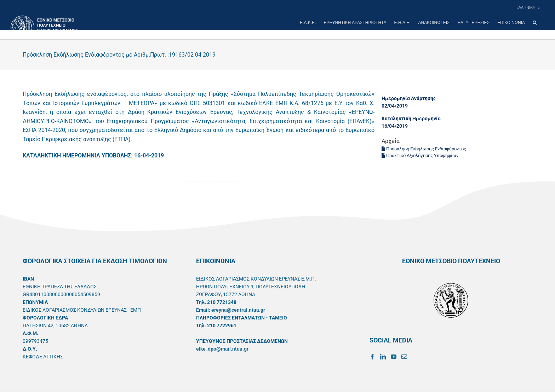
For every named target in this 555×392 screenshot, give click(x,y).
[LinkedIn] (383, 357)
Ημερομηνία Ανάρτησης (409, 98)
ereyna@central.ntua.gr (238, 310)
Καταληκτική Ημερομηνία (411, 119)
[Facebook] (372, 357)
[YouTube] (394, 357)
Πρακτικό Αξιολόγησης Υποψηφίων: (421, 155)
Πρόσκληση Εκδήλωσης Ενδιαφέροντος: (425, 149)
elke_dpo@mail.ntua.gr (222, 349)
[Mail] (404, 357)
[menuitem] (528, 8)
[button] (535, 23)
